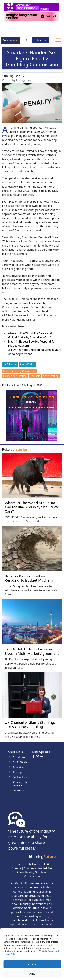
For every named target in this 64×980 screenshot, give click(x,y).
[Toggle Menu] (58, 40)
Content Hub (20, 777)
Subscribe (40, 40)
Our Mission (19, 757)
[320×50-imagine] (32, 16)
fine (5, 371)
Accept (32, 964)
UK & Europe (10, 364)
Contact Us (19, 790)
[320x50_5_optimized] (32, 7)
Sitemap (17, 772)
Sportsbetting (51, 376)
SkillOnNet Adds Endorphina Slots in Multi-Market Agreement (32, 651)
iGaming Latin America (20, 784)
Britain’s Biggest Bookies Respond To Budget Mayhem (29, 578)
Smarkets (35, 376)
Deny (32, 974)
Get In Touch (20, 762)
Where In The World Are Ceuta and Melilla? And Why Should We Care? (32, 507)
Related (15, 449)
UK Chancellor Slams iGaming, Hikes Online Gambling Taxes (30, 724)
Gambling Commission (23, 371)
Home (36, 864)
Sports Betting (27, 364)
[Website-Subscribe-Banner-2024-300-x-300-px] (32, 415)
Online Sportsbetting (15, 376)
